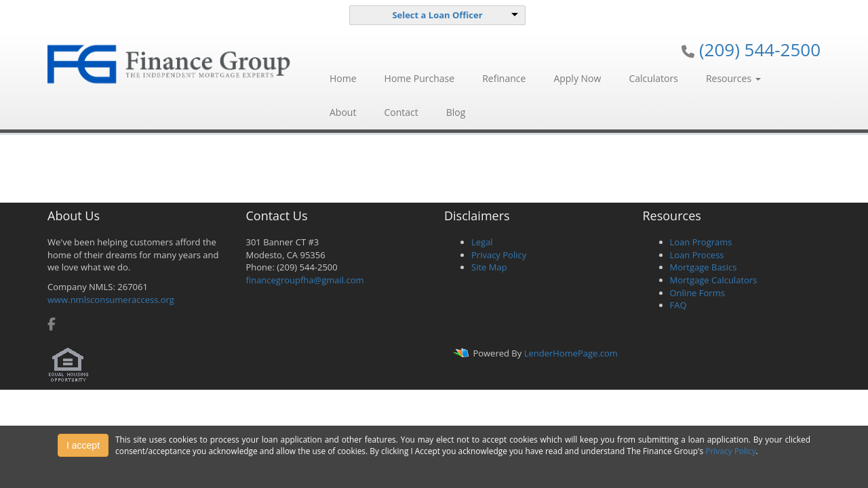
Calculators (653, 78)
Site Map (489, 267)
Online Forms (697, 293)
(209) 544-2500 (760, 49)
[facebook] (52, 325)
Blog (456, 112)
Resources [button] (733, 78)
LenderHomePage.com (571, 353)
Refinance (504, 78)
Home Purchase (420, 78)
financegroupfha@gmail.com (305, 280)
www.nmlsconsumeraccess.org (111, 300)
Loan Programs (701, 242)
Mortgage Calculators (714, 280)
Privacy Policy (499, 255)
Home (343, 78)
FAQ (678, 305)
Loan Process (697, 255)
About (343, 112)
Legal (482, 242)
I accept (83, 445)
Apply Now (577, 78)
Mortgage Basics (704, 267)
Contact (401, 112)
